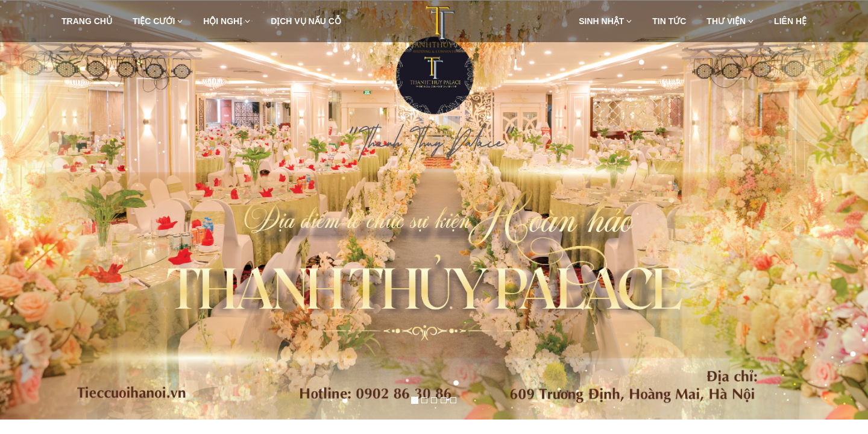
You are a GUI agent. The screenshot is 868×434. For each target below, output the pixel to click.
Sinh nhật (605, 21)
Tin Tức (669, 21)
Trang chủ (87, 21)
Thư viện (730, 21)
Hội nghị (227, 21)
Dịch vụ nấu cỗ (306, 21)
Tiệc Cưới (158, 21)
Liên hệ (790, 21)
